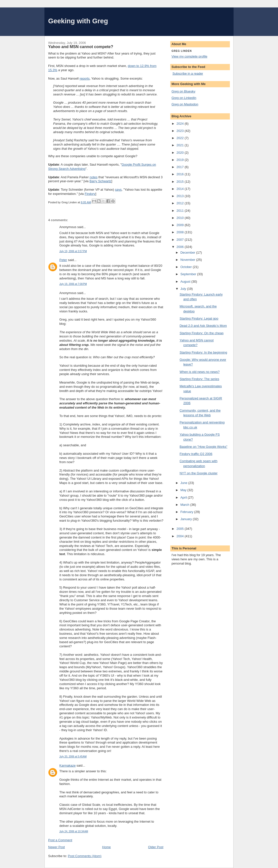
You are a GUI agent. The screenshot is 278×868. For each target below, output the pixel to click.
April (184, 497)
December (188, 253)
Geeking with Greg (78, 21)
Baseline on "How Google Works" (203, 447)
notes (94, 177)
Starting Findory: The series (199, 379)
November (188, 260)
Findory (90, 194)
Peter (63, 260)
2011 (181, 211)
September (189, 274)
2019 (181, 160)
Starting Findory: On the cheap (201, 333)
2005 (181, 529)
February (187, 512)
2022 (181, 138)
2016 (181, 174)
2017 (181, 167)
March (185, 505)
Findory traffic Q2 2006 (196, 454)
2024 (181, 124)
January (187, 519)
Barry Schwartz (100, 181)
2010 (181, 218)
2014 (181, 189)
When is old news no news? (199, 372)
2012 (181, 203)
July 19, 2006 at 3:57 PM (73, 251)
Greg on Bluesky (183, 91)
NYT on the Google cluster (198, 473)
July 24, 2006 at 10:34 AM (74, 831)
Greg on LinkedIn (184, 98)
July (184, 289)
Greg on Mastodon (185, 104)
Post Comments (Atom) (85, 856)
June (184, 483)
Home (107, 847)
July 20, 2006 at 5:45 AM (73, 757)
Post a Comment (60, 840)
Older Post (156, 847)
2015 (181, 182)
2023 (181, 131)
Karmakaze (68, 765)
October (187, 267)
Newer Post (56, 847)
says (118, 190)
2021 (181, 145)
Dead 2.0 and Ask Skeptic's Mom (203, 326)
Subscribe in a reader (188, 74)
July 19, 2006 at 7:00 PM (73, 284)
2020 (181, 153)
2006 (181, 247)
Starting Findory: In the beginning (203, 352)
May (184, 490)
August (186, 282)
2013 (181, 196)
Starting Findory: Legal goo (199, 318)
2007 (181, 240)
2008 (181, 232)
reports (84, 78)
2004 (181, 536)
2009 (181, 225)
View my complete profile (189, 56)
